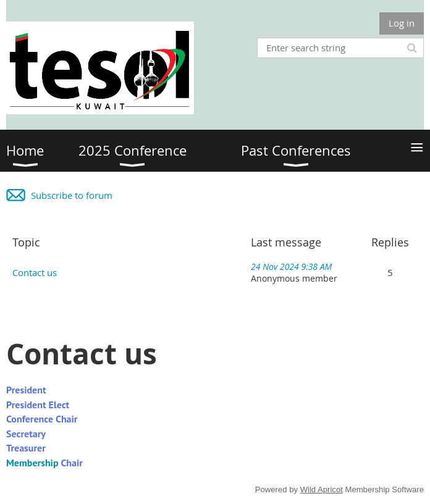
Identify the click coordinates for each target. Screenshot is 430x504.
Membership (32, 463)
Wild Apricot (322, 489)
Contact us (35, 272)
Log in (402, 23)
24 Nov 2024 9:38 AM (291, 267)
